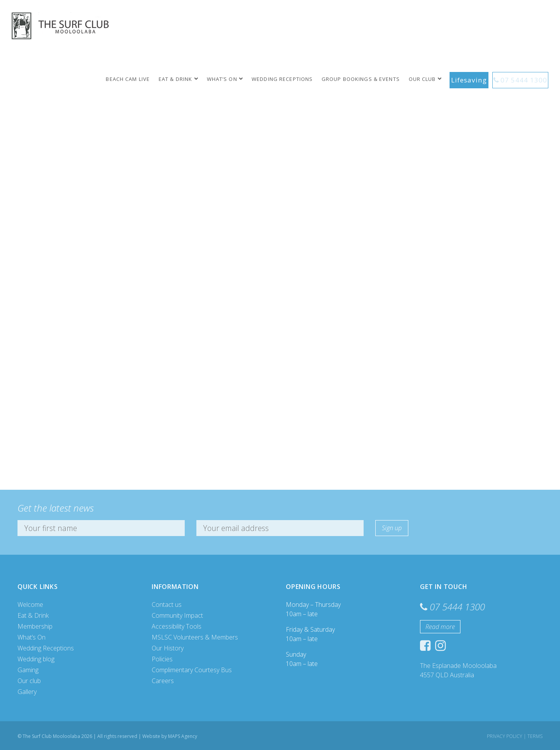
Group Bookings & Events (367, 79)
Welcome (30, 605)
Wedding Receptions (289, 79)
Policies (162, 659)
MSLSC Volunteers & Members (195, 637)
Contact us (167, 605)
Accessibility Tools (177, 626)
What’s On (229, 79)
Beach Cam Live (135, 79)
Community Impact (177, 615)
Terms (535, 736)
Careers (163, 681)
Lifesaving (474, 79)
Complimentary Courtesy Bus (192, 670)
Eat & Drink (182, 79)
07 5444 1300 (525, 79)
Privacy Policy (505, 736)
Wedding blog (36, 659)
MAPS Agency (183, 736)
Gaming (28, 670)
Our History (168, 648)
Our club (429, 79)
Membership (35, 626)
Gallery (27, 692)
